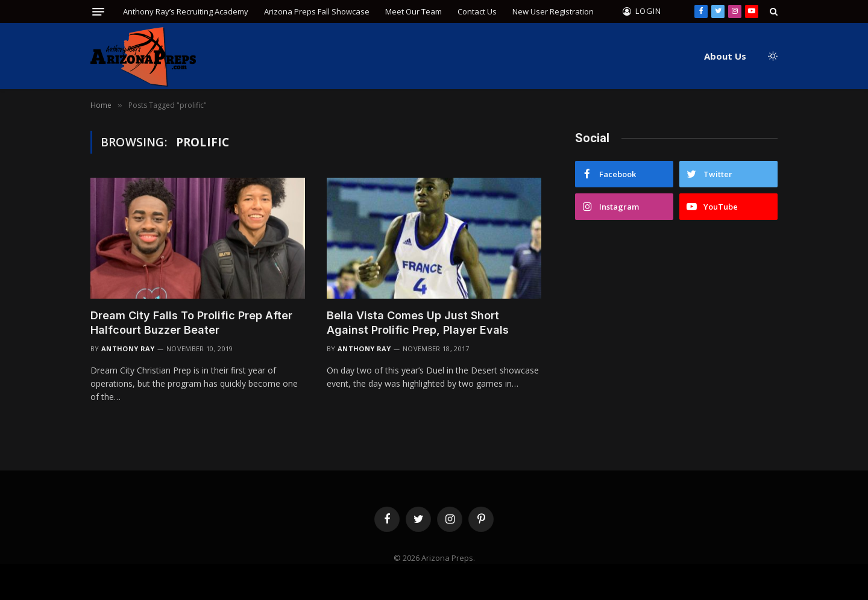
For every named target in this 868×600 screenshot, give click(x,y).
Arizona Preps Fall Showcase (317, 11)
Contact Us (477, 11)
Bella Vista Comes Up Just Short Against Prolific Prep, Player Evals (418, 323)
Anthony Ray (128, 348)
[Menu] (98, 12)
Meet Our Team (414, 11)
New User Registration (553, 11)
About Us (725, 56)
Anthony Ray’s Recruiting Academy (186, 11)
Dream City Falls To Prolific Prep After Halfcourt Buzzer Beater (191, 323)
